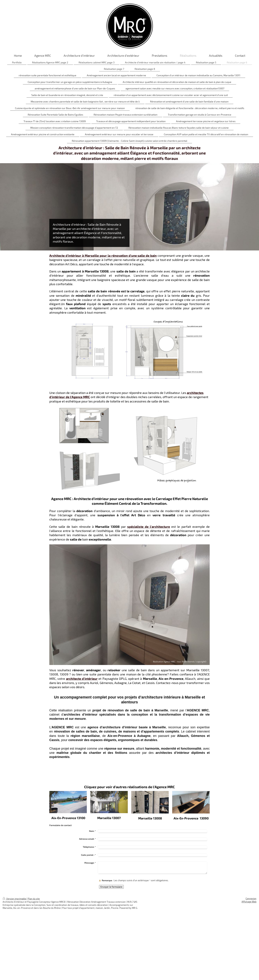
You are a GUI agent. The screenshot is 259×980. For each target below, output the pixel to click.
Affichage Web (249, 902)
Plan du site (34, 899)
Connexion (251, 898)
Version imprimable (15, 899)
